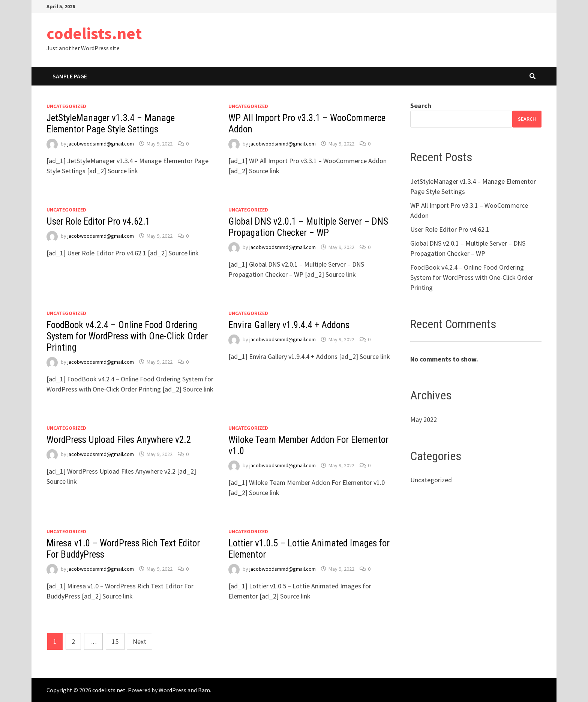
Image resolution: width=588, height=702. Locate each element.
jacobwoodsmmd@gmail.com (101, 144)
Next (139, 641)
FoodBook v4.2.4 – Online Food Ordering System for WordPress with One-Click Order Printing (127, 336)
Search (421, 106)
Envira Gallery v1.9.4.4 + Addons (289, 325)
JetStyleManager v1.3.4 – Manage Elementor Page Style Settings (111, 124)
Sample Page (70, 76)
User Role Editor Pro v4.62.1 (98, 221)
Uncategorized (66, 106)
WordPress (172, 690)
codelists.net (94, 33)
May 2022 (424, 419)
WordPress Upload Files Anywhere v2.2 (119, 440)
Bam (204, 690)
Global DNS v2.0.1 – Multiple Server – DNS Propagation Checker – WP (308, 227)
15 (115, 641)
